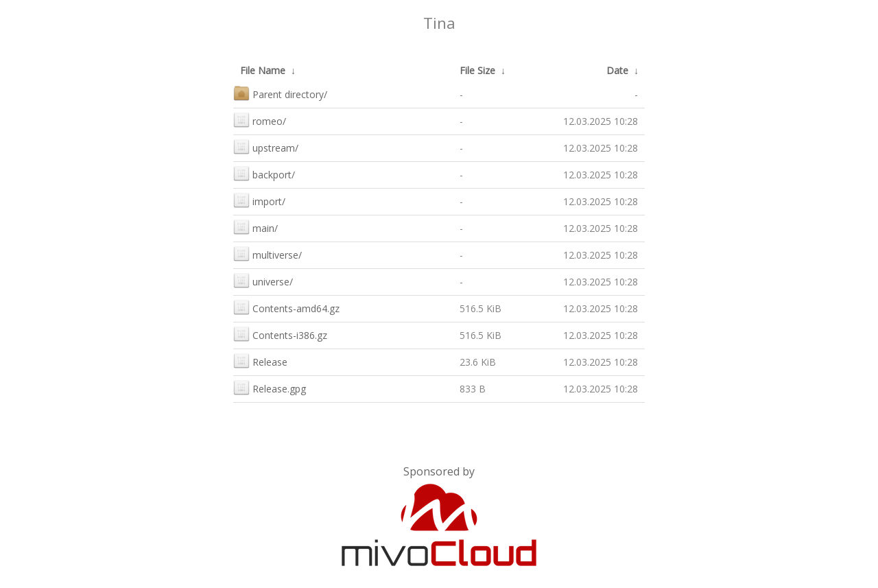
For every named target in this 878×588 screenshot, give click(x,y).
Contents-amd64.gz (286, 307)
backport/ (264, 173)
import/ (259, 200)
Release (260, 361)
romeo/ (260, 120)
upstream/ (266, 146)
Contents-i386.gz (280, 334)
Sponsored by (439, 471)
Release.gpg (270, 387)
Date (617, 70)
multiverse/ (268, 254)
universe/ (263, 280)
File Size (477, 70)
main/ (256, 227)
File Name (263, 70)
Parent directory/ (280, 93)
